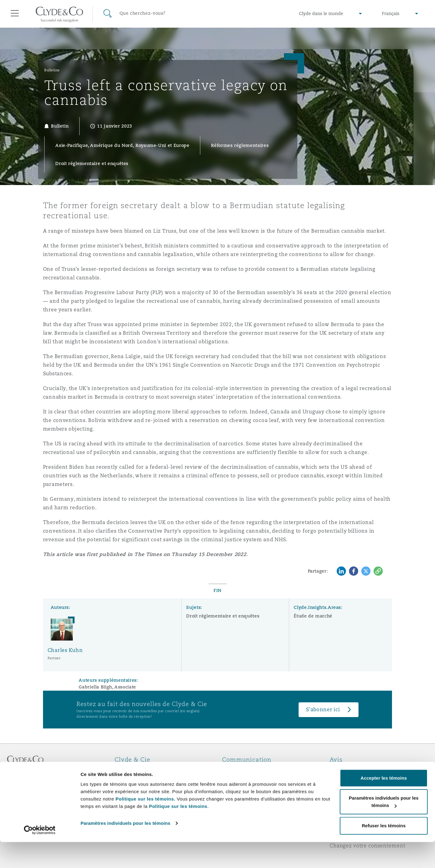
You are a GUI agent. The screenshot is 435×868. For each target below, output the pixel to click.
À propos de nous (137, 770)
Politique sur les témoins (178, 832)
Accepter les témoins (384, 804)
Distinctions (130, 781)
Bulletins (52, 70)
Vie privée (343, 781)
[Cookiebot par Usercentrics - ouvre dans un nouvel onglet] (40, 856)
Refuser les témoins (384, 852)
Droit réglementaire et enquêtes (223, 616)
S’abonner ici (323, 710)
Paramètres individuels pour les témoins (125, 849)
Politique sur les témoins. (145, 825)
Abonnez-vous (240, 781)
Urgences (242, 770)
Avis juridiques (349, 770)
